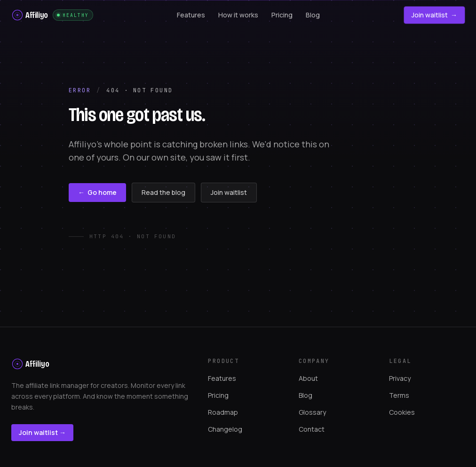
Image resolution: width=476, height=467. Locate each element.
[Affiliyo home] (30, 15)
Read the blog (163, 192)
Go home (97, 193)
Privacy (400, 378)
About (308, 378)
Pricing (218, 395)
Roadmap (223, 412)
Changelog (225, 429)
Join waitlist (434, 15)
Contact (312, 429)
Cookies (402, 412)
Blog (305, 395)
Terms (399, 395)
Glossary (312, 412)
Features (222, 378)
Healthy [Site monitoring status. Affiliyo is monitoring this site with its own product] (73, 15)
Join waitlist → (42, 432)
